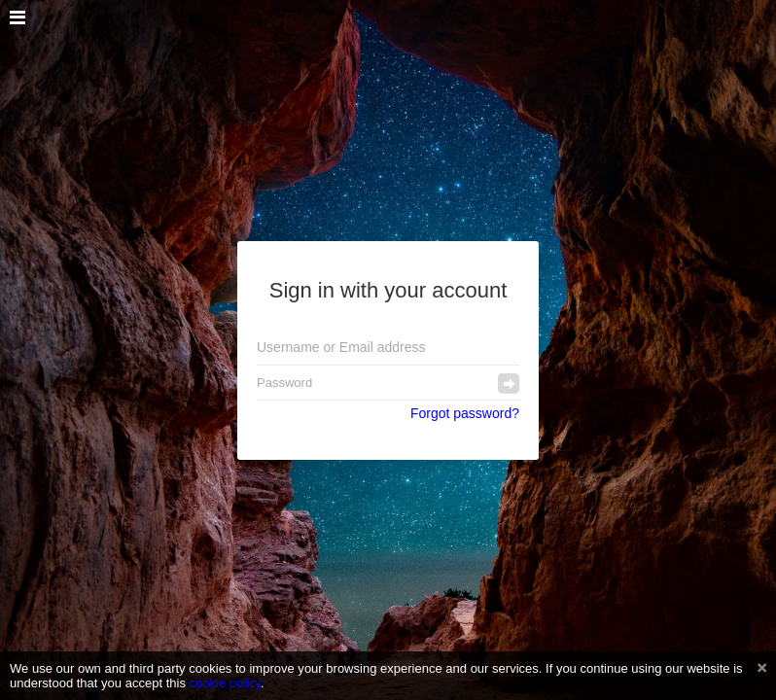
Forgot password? (465, 413)
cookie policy (226, 683)
